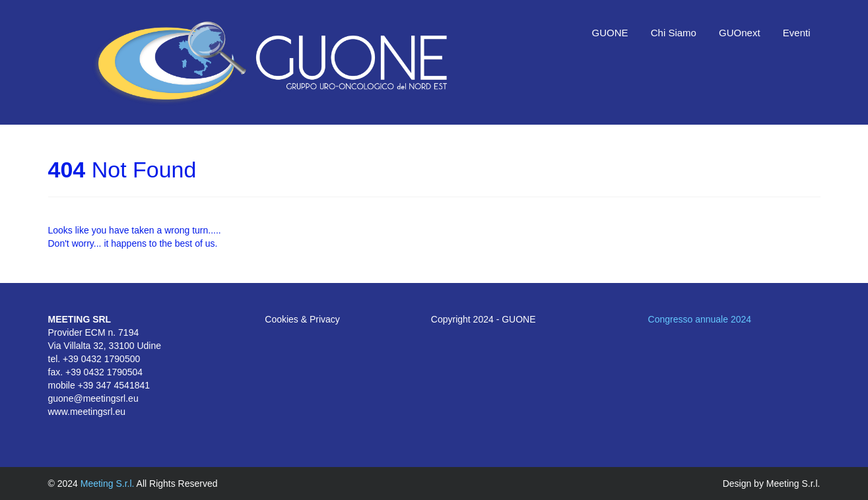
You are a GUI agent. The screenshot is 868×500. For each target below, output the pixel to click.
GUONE (610, 33)
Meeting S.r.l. (109, 484)
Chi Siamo (674, 33)
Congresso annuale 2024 (700, 319)
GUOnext (740, 33)
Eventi (797, 33)
